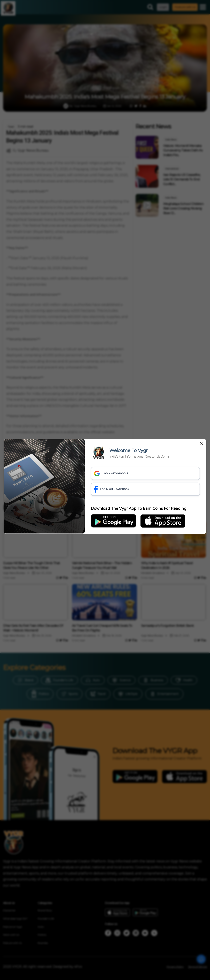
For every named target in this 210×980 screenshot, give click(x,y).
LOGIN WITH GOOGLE (111, 473)
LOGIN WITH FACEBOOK (112, 489)
